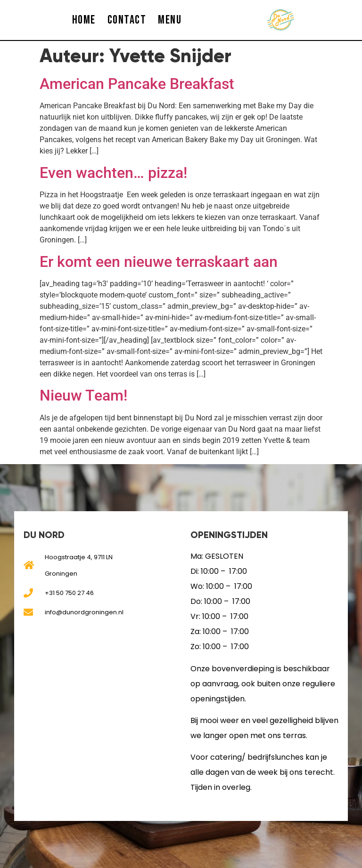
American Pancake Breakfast (137, 84)
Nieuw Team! (83, 395)
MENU (170, 20)
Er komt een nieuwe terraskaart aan (159, 262)
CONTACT (127, 20)
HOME (84, 20)
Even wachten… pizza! (113, 173)
